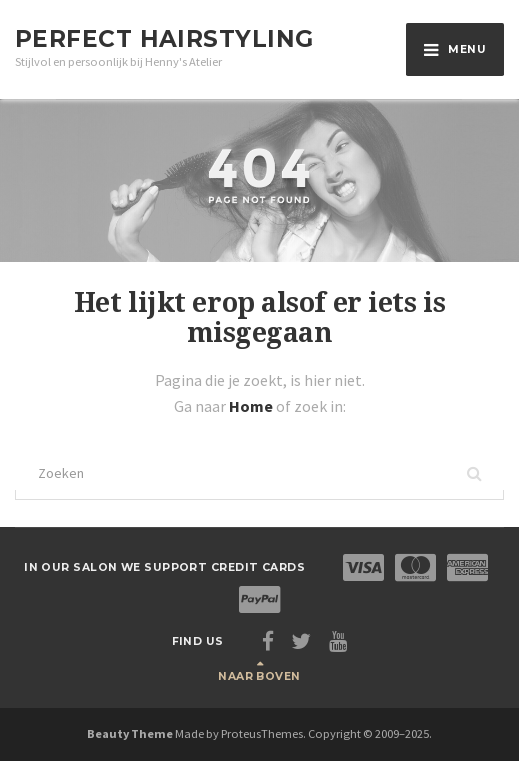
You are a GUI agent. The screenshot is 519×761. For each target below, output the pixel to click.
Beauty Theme (130, 733)
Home (252, 406)
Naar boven (259, 676)
